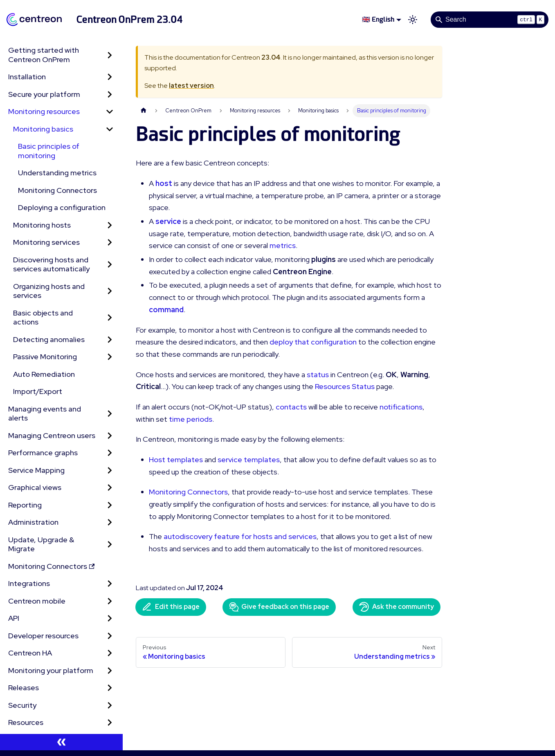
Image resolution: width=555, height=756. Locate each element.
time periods (191, 419)
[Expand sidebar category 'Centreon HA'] (110, 653)
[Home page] (144, 111)
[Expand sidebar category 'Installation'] (110, 77)
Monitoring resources (44, 111)
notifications (401, 407)
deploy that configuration (313, 342)
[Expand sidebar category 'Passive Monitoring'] (110, 357)
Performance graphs (43, 453)
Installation (27, 77)
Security (22, 705)
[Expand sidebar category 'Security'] (110, 706)
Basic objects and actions (43, 318)
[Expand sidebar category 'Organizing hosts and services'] (110, 291)
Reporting (25, 505)
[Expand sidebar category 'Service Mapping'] (110, 471)
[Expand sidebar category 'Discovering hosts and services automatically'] (110, 265)
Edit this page (171, 607)
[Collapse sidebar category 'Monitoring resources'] (110, 112)
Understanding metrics (57, 173)
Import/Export (38, 391)
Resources (26, 722)
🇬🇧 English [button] (378, 19)
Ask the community (397, 607)
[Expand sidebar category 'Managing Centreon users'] (110, 436)
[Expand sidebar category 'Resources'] (110, 723)
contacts (291, 407)
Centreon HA (30, 653)
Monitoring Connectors (57, 190)
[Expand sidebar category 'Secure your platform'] (110, 95)
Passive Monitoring (45, 357)
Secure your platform (44, 94)
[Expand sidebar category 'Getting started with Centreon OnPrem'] (110, 55)
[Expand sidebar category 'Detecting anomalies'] (110, 340)
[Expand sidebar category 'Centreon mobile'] (110, 601)
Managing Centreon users (52, 435)
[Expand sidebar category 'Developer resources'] (110, 636)
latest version (191, 86)
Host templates (176, 460)
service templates (249, 460)
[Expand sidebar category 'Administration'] (110, 522)
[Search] (490, 20)
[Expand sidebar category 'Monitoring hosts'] (110, 225)
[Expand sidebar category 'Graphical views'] (110, 488)
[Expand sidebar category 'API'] (110, 618)
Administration (33, 522)
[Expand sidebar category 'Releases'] (110, 688)
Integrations (29, 583)
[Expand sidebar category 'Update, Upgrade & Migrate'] (110, 545)
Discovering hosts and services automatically (51, 264)
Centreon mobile (37, 601)
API (14, 618)
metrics (283, 245)
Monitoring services (46, 242)
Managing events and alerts (45, 414)
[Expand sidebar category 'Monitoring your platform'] (110, 671)
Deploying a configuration (62, 207)
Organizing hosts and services (49, 291)
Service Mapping (36, 470)
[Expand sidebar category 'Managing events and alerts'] (110, 414)
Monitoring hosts (42, 225)
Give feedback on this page (279, 607)
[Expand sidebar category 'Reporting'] (110, 505)
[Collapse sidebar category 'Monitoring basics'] (110, 129)
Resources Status (345, 386)
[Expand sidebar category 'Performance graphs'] (110, 453)
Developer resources (43, 636)
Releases (24, 688)
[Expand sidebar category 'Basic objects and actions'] (110, 318)
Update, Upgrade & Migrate (41, 544)
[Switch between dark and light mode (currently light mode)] (413, 20)
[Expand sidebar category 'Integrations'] (110, 584)
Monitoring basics (43, 129)
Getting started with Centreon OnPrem (44, 55)
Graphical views (35, 487)
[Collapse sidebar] (61, 742)
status (318, 375)
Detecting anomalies (49, 339)
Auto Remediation (44, 374)
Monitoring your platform (51, 670)
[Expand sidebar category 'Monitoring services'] (110, 243)
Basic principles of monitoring (49, 151)
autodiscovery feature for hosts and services (240, 536)
